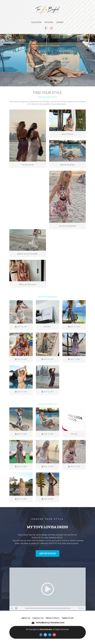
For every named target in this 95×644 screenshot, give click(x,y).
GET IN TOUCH (47, 553)
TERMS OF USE (68, 618)
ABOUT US (26, 618)
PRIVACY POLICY (53, 618)
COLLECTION (36, 22)
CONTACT (60, 22)
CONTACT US (38, 618)
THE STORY (49, 22)
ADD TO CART (22, 327)
